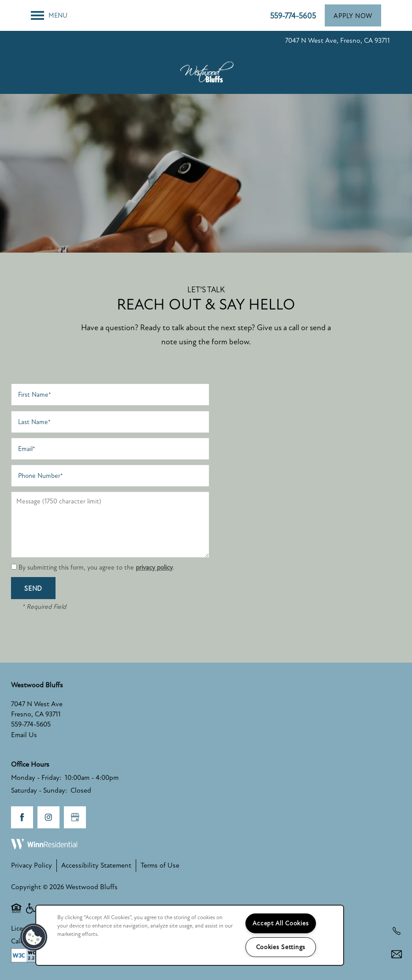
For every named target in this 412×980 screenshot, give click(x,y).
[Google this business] (75, 817)
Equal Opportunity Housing (16, 913)
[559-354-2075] (397, 931)
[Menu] (49, 15)
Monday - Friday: (36, 778)
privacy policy (154, 567)
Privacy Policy (32, 865)
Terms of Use (160, 865)
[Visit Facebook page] (22, 817)
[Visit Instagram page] (48, 817)
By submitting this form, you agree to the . (97, 567)
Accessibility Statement (96, 865)
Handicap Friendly (31, 913)
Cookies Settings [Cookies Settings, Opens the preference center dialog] (281, 947)
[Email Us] (397, 954)
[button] (353, 15)
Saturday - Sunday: (39, 790)
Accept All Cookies (280, 923)
